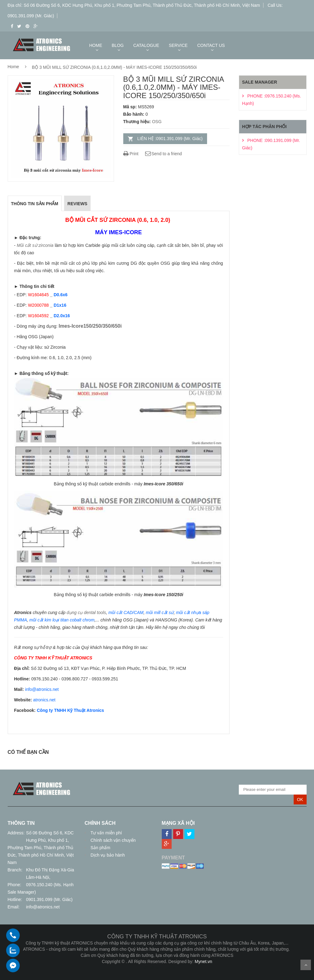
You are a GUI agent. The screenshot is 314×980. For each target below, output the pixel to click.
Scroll (306, 965)
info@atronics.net (43, 907)
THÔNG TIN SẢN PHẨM (35, 204)
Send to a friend (163, 154)
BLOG (118, 45)
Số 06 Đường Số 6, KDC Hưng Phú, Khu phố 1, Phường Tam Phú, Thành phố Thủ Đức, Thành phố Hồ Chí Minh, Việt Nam (41, 848)
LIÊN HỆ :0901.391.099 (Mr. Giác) (170, 139)
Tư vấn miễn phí (106, 833)
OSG (157, 122)
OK (300, 799)
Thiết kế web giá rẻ (157, 968)
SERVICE (178, 45)
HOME (96, 45)
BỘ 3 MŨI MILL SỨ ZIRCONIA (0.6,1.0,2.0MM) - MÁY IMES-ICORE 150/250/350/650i (114, 67)
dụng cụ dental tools (86, 612)
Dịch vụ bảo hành (107, 855)
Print (131, 154)
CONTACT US (211, 45)
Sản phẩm (100, 848)
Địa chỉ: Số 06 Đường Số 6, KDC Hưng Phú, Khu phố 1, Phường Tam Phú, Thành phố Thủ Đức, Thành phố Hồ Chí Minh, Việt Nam (134, 5)
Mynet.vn (204, 961)
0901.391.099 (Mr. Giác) (49, 899)
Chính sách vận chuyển (113, 840)
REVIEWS (77, 204)
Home (13, 67)
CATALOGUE (146, 45)
